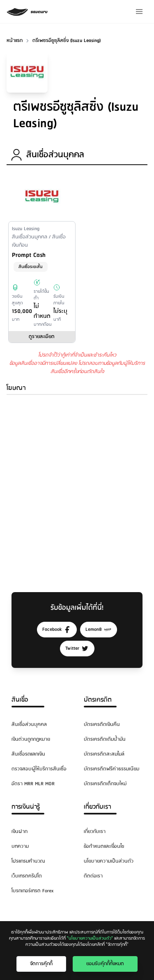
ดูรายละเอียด (42, 337)
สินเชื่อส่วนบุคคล (29, 724)
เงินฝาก (20, 832)
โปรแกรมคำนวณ (28, 861)
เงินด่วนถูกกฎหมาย (31, 739)
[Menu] (139, 12)
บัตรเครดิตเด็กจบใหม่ (105, 784)
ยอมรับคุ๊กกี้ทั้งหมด (105, 964)
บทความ (20, 846)
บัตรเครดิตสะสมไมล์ (104, 754)
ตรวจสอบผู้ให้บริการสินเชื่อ (39, 769)
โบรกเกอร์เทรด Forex (32, 891)
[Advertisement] (77, 485)
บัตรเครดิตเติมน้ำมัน (105, 739)
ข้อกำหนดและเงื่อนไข (104, 846)
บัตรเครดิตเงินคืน (102, 724)
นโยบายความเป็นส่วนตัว (109, 861)
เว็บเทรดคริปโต (27, 876)
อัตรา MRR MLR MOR (33, 784)
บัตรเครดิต (98, 700)
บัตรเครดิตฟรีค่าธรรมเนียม (111, 769)
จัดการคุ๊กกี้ (41, 964)
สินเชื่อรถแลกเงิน (28, 754)
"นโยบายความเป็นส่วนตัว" (90, 938)
